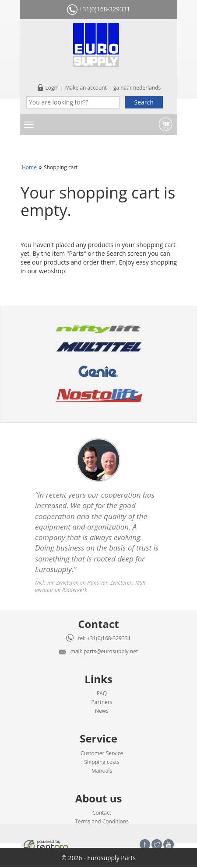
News (102, 711)
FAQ (102, 693)
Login (52, 88)
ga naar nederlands (137, 88)
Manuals (102, 771)
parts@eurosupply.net (111, 651)
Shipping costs (102, 762)
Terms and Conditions (102, 821)
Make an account (86, 88)
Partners (102, 702)
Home (29, 167)
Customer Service (102, 753)
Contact (102, 813)
